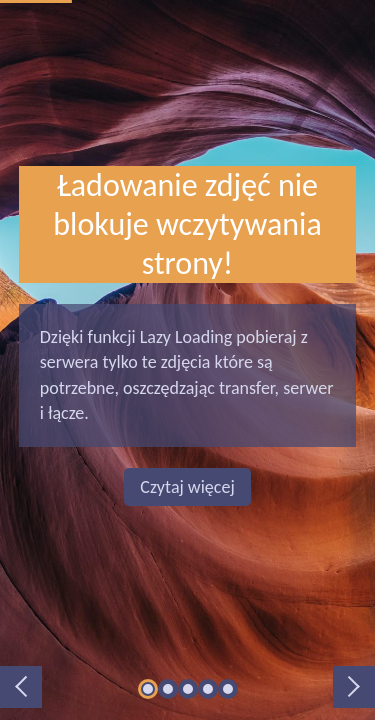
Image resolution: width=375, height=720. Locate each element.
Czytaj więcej (187, 487)
